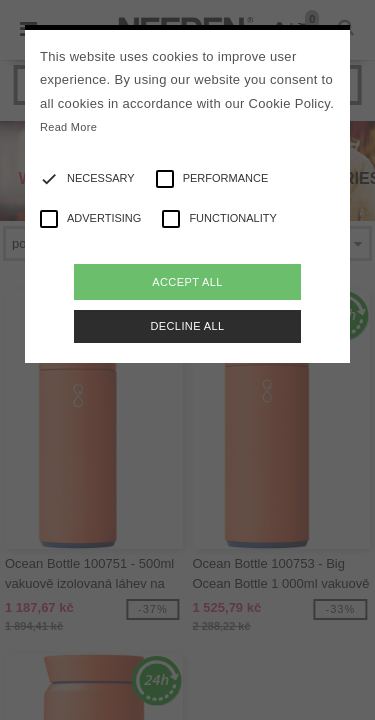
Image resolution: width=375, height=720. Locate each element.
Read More (68, 127)
